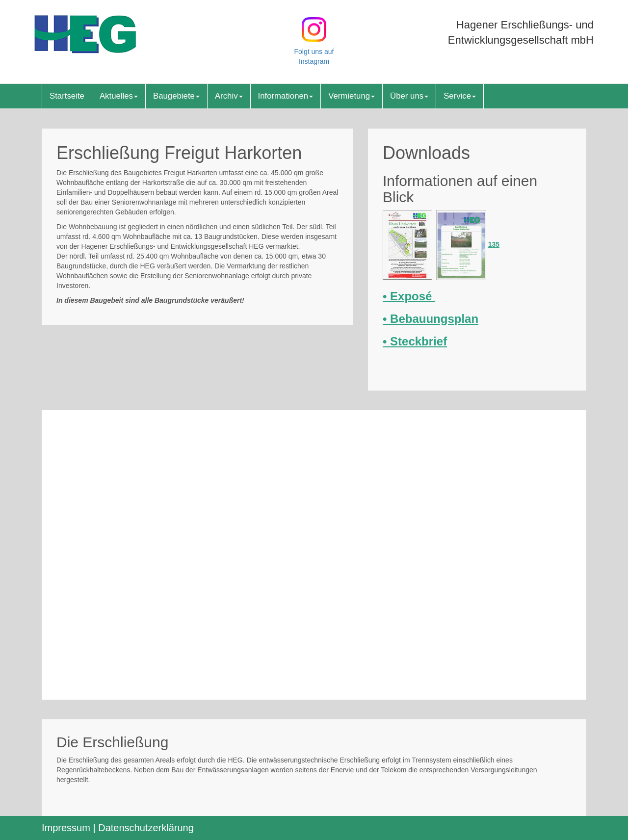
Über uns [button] (409, 96)
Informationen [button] (286, 96)
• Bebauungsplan (431, 319)
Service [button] (460, 96)
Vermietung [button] (352, 96)
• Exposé (409, 296)
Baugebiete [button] (176, 96)
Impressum (66, 828)
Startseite (67, 96)
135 (494, 244)
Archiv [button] (229, 96)
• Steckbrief (415, 341)
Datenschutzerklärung (146, 828)
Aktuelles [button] (119, 96)
